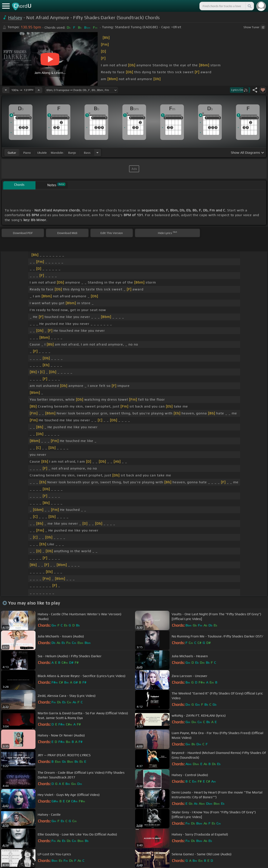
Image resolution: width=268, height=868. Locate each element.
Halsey (15, 18)
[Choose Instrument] (97, 153)
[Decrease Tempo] (6, 90)
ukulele (42, 153)
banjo (72, 153)
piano (27, 153)
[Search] (249, 6)
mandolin (57, 153)
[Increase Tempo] (39, 90)
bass (87, 153)
